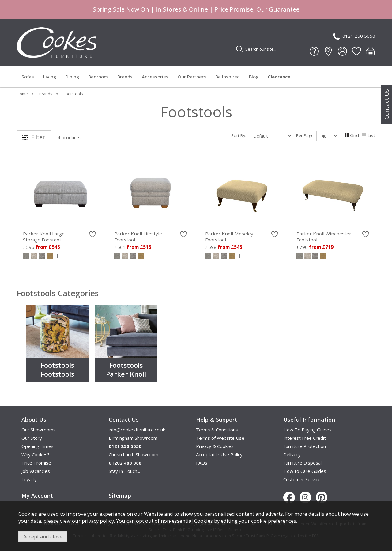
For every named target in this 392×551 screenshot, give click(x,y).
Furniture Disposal (302, 463)
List (369, 135)
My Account (37, 496)
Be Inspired (228, 77)
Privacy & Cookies (215, 446)
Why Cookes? (36, 454)
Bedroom (98, 77)
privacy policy (98, 521)
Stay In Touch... (124, 471)
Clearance (279, 77)
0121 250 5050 (354, 36)
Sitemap (120, 496)
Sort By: (262, 136)
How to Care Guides (305, 471)
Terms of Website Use (220, 438)
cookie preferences (274, 521)
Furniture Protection (305, 446)
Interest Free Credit (305, 438)
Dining (72, 77)
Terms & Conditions (217, 430)
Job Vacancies (36, 471)
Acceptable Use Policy (219, 454)
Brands (125, 77)
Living (50, 77)
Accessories (155, 77)
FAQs (202, 463)
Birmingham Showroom (133, 438)
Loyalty (29, 479)
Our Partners (192, 77)
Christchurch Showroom (134, 454)
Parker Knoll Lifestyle (151, 237)
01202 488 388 (125, 463)
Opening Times (38, 446)
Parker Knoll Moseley (242, 237)
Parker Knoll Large (59, 237)
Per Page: (317, 136)
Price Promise (36, 463)
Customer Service (302, 479)
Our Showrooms (39, 430)
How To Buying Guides (307, 430)
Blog (254, 77)
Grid (352, 135)
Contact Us (386, 104)
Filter (38, 137)
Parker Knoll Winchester (333, 237)
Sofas (28, 77)
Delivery (292, 454)
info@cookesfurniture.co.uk (137, 430)
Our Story (32, 438)
